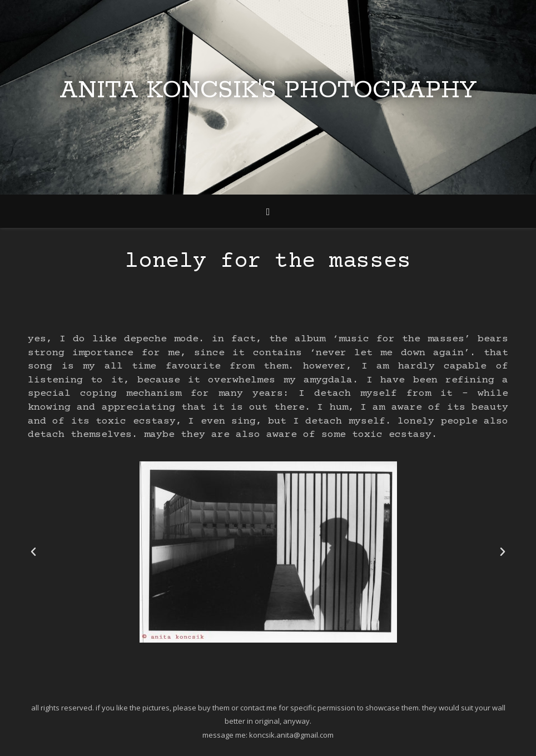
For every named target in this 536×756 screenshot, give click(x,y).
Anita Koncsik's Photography (268, 91)
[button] (33, 552)
